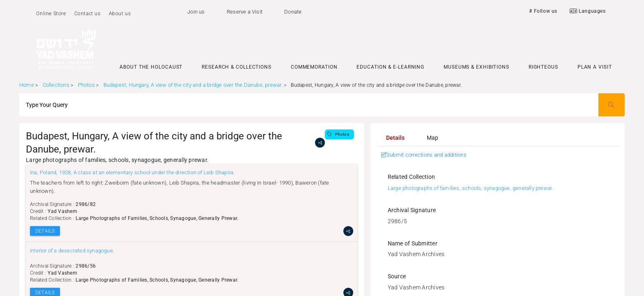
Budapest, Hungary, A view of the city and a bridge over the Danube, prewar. (193, 85)
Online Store (51, 14)
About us (120, 14)
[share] (320, 143)
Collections (56, 85)
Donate (293, 12)
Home (27, 85)
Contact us (87, 14)
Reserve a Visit (245, 12)
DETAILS (45, 231)
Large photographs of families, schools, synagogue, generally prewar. (470, 188)
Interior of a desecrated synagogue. (72, 251)
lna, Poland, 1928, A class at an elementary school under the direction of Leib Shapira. (132, 172)
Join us (196, 12)
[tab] (396, 138)
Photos (86, 85)
